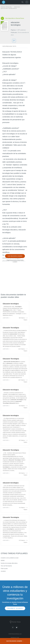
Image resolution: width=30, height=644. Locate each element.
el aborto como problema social (10, 558)
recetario (3, 571)
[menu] (27, 2)
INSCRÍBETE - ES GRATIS (15, 608)
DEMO (3, 561)
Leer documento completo (15, 256)
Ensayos (17, 7)
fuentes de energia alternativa (9, 563)
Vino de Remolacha (6, 566)
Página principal (7, 7)
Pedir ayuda (4, 569)
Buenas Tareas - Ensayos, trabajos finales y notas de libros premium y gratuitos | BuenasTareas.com (4, 2)
